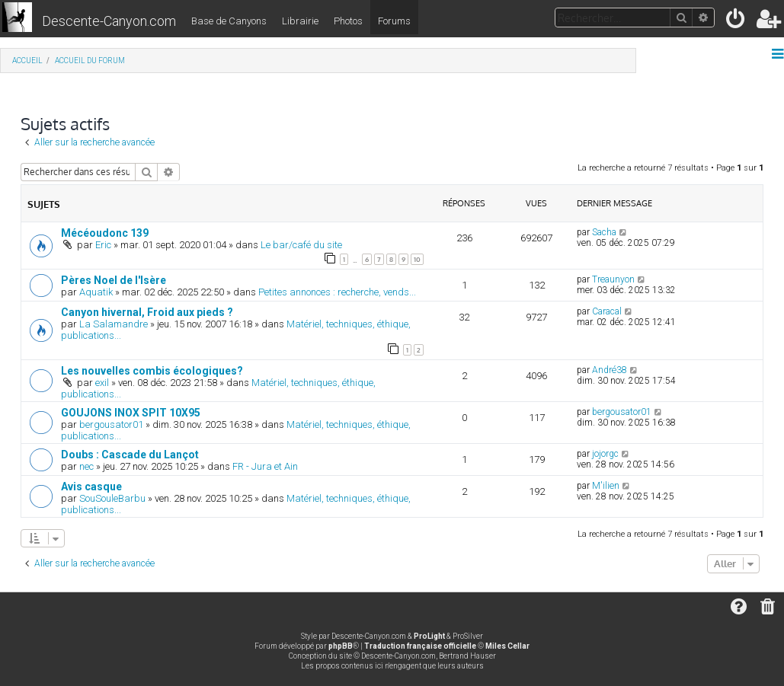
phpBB (341, 646)
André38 (610, 370)
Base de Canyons (229, 21)
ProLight (429, 636)
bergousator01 (111, 424)
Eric (103, 245)
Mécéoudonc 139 (105, 233)
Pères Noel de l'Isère (114, 280)
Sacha (604, 232)
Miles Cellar (507, 646)
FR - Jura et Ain (265, 466)
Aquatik (96, 292)
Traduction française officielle (420, 646)
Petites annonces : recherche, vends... (337, 292)
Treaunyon (613, 279)
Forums (394, 21)
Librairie (300, 21)
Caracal (607, 311)
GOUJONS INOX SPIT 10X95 (131, 413)
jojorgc (605, 454)
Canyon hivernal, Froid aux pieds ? (147, 312)
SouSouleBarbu (112, 498)
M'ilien (606, 486)
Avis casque (91, 487)
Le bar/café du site (301, 245)
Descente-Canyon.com (109, 21)
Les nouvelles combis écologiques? (152, 371)
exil (102, 383)
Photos (348, 21)
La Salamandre (114, 324)
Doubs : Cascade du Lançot (130, 455)
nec (86, 466)
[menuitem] (736, 22)
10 (417, 259)
